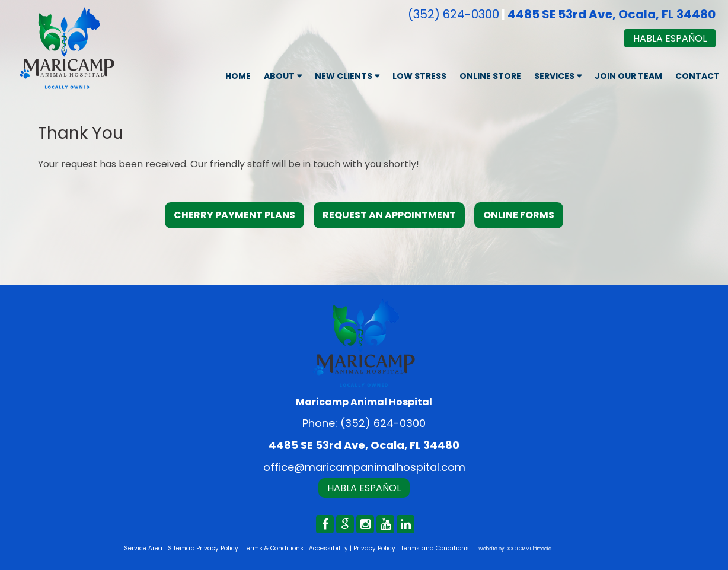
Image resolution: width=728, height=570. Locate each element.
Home (238, 76)
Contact (697, 76)
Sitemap (181, 548)
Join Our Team (628, 76)
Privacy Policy (217, 548)
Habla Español (670, 38)
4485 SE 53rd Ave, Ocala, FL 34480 (612, 14)
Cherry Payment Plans (234, 215)
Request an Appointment (389, 215)
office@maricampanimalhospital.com (364, 467)
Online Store (490, 76)
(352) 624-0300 (454, 14)
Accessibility (328, 548)
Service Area (143, 548)
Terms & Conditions (274, 548)
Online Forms (519, 215)
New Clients (344, 76)
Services (554, 76)
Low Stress (419, 76)
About (279, 76)
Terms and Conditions (435, 548)
